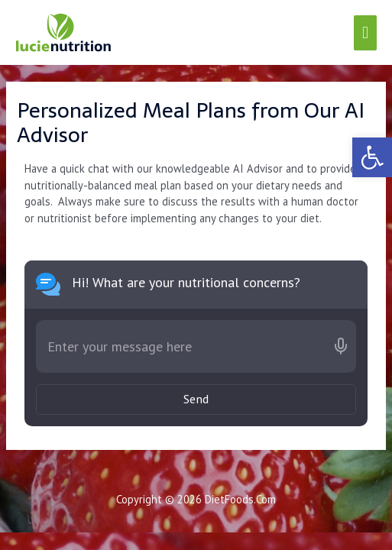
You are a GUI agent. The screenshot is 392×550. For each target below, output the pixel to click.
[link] (372, 157)
